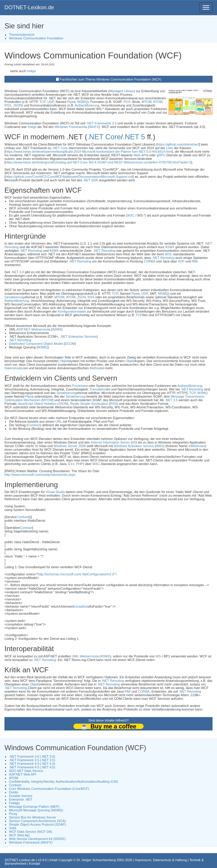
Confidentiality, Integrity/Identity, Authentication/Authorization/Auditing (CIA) (63, 781)
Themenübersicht (22, 35)
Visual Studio (55, 492)
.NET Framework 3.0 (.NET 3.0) (32, 756)
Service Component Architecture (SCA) (37, 821)
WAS (160, 446)
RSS (8, 105)
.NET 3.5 (171, 400)
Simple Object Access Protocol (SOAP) (37, 824)
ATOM (158, 102)
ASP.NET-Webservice (33, 329)
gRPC (161, 155)
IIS (134, 442)
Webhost (197, 446)
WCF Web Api (19, 835)
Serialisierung (14, 297)
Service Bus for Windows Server (33, 817)
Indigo (31, 71)
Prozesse (79, 386)
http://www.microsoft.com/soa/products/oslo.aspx (40, 475)
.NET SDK (91, 180)
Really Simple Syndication (89, 404)
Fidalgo (14, 803)
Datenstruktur (14, 368)
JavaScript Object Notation (37, 404)
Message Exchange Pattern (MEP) (34, 807)
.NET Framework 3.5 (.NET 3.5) (32, 760)
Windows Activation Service (134, 446)
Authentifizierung (87, 105)
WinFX (94, 127)
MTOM (146, 102)
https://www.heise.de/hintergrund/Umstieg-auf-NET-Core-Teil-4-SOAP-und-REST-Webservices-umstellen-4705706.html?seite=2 (98, 162)
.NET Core (104, 137)
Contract (34, 425)
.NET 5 (134, 137)
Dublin (14, 792)
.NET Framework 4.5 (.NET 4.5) (32, 767)
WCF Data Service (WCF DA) (31, 832)
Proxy (13, 814)
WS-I (159, 656)
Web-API (140, 155)
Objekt (64, 361)
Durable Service (21, 796)
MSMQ (82, 102)
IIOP (181, 261)
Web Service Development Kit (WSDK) (37, 839)
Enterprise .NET (21, 799)
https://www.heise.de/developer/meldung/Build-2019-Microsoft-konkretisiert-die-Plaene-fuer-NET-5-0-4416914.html (89, 152)
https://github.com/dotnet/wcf (178, 144)
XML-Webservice (84, 656)
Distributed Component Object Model (36, 344)
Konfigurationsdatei (72, 311)
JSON (17, 105)
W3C (131, 215)
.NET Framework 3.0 (101, 123)
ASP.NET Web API (23, 774)
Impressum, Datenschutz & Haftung (161, 860)
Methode (96, 368)
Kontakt (34, 864)
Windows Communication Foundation (36, 38)
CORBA (150, 261)
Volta (13, 828)
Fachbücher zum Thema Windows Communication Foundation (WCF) (111, 79)
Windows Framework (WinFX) (31, 842)
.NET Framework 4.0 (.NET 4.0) (32, 764)
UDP (51, 102)
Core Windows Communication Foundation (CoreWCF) (49, 789)
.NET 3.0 (17, 272)
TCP (43, 102)
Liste (169, 148)
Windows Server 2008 (70, 446)
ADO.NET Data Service (26, 771)
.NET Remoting (31, 251)
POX (127, 102)
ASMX (170, 247)
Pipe (70, 102)
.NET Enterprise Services (78, 336)
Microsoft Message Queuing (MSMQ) (36, 810)
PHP (80, 464)
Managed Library (122, 91)
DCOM (70, 344)
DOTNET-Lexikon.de (29, 7)
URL (59, 421)
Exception (80, 606)
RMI (195, 261)
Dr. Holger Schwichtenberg (96, 860)
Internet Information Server (110, 442)
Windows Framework (70, 127)
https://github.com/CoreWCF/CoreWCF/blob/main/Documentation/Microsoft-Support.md (69, 177)
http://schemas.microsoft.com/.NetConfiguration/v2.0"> (78, 574)
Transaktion (98, 389)
